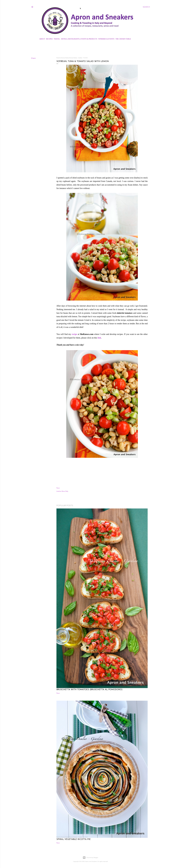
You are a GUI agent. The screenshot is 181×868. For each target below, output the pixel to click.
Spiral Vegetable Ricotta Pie (74, 839)
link (99, 338)
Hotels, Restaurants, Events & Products (79, 39)
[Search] (146, 7)
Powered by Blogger (90, 858)
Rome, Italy (65, 491)
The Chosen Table (123, 39)
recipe (74, 334)
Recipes (49, 39)
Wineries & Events (106, 39)
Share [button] (33, 58)
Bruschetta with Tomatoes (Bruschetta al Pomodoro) (89, 690)
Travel (57, 39)
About (42, 39)
